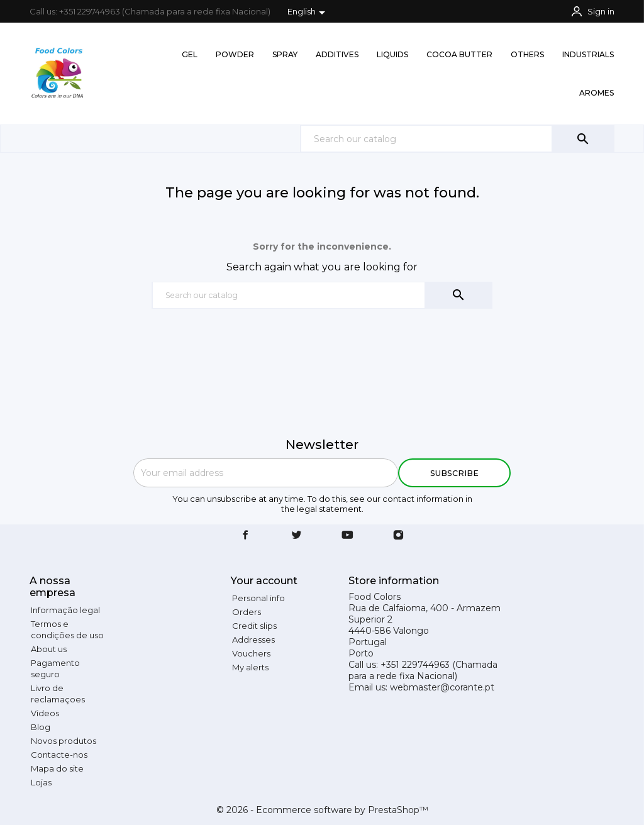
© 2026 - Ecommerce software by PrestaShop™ (322, 810)
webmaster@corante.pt (442, 687)
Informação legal (65, 610)
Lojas (41, 782)
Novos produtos (64, 741)
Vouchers (251, 653)
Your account (264, 581)
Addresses (253, 640)
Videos (45, 713)
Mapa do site (57, 768)
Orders (247, 612)
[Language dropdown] (308, 13)
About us (49, 649)
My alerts (250, 667)
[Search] (457, 139)
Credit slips (254, 626)
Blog (41, 727)
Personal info (258, 598)
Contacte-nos (59, 755)
